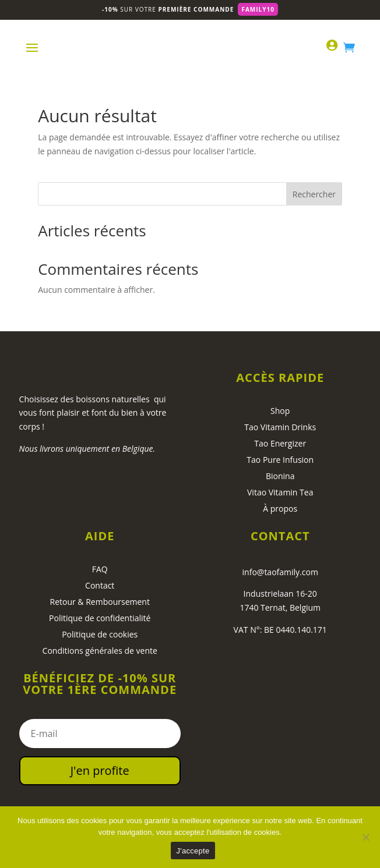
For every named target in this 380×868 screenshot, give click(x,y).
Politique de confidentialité (100, 618)
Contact (100, 585)
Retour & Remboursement (100, 602)
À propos (280, 509)
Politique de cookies (100, 634)
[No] (365, 837)
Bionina (280, 476)
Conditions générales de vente (100, 651)
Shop (280, 411)
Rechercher (314, 194)
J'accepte (193, 851)
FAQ (100, 569)
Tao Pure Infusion (280, 460)
